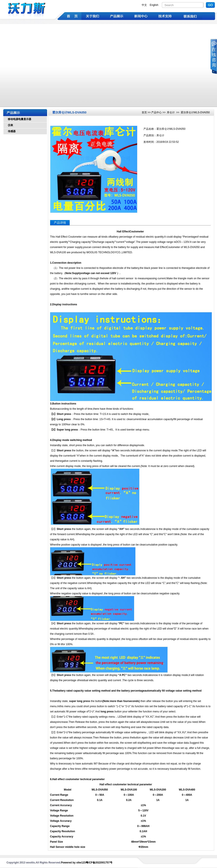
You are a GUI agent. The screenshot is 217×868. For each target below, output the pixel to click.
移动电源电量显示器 (20, 119)
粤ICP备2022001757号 (99, 863)
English (154, 5)
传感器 (12, 131)
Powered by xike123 (73, 863)
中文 (144, 5)
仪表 (10, 125)
